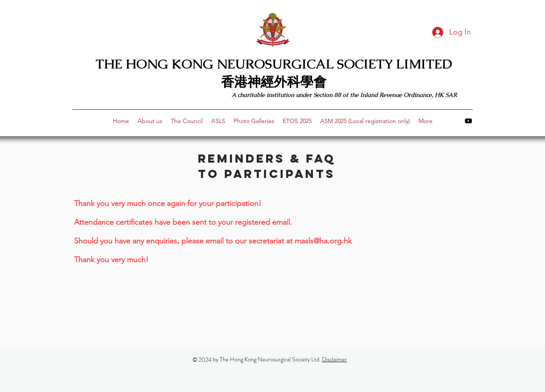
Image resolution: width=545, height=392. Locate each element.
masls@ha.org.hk (323, 241)
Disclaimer (334, 359)
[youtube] (468, 121)
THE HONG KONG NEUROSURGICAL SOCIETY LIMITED (274, 64)
